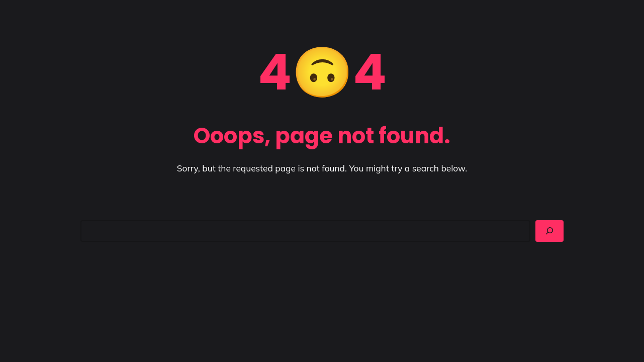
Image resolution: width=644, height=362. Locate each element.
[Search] (549, 231)
